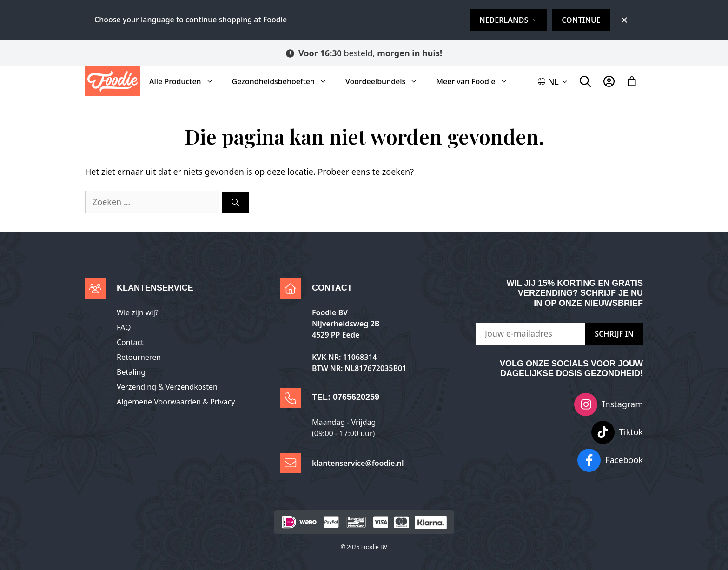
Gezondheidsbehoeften (284, 81)
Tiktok (631, 432)
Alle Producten (186, 81)
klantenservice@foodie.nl (358, 463)
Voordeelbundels (386, 81)
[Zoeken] (235, 202)
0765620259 (356, 397)
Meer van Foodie (476, 81)
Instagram (622, 404)
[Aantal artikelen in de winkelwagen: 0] (632, 81)
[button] (553, 82)
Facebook (624, 460)
